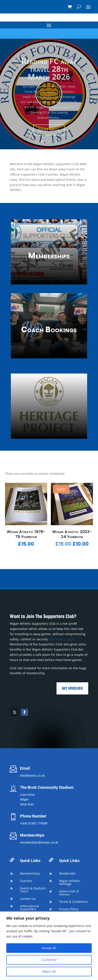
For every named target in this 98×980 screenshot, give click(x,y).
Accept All (49, 948)
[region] (49, 946)
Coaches (26, 881)
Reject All (49, 971)
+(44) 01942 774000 (34, 823)
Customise (49, 960)
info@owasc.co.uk (32, 776)
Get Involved (72, 688)
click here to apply (62, 639)
